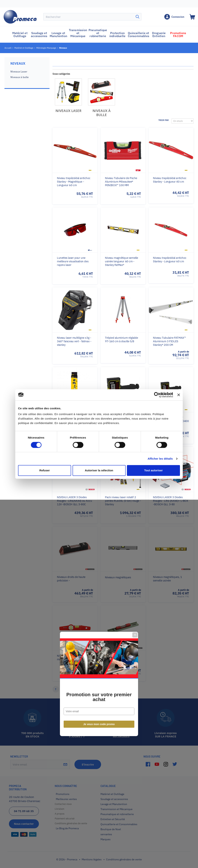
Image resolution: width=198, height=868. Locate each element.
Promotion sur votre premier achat (99, 447)
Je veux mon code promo (99, 474)
